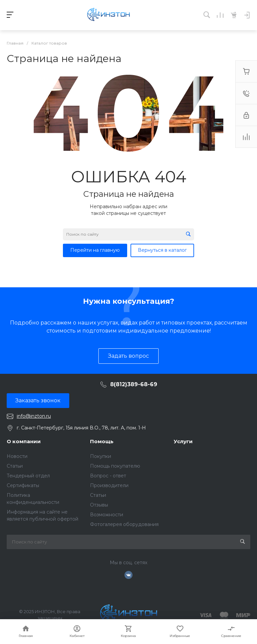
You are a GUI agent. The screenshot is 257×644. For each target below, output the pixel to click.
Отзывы (99, 505)
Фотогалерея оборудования (124, 524)
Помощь (102, 441)
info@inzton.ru (34, 416)
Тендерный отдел (28, 476)
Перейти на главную (95, 250)
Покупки (101, 456)
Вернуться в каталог (162, 250)
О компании (24, 441)
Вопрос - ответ (108, 476)
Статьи (15, 466)
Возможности (107, 515)
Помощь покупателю (115, 466)
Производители (109, 485)
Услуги (183, 441)
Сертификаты (23, 485)
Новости (17, 456)
